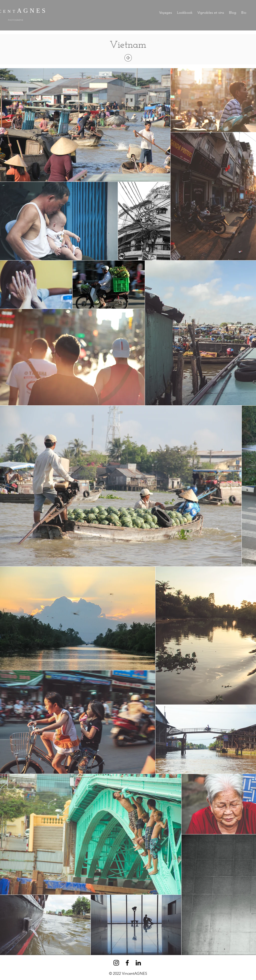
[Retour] (128, 58)
